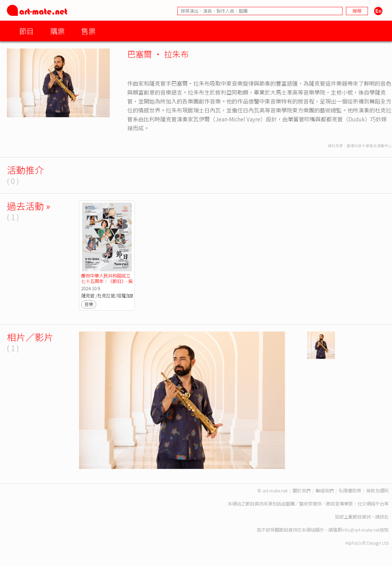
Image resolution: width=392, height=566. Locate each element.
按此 (384, 517)
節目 (26, 31)
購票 (57, 31)
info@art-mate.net (361, 530)
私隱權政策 (350, 491)
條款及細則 (377, 491)
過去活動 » (29, 206)
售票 (88, 31)
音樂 (89, 304)
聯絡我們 (325, 491)
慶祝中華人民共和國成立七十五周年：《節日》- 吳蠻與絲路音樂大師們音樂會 (107, 284)
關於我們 (302, 491)
